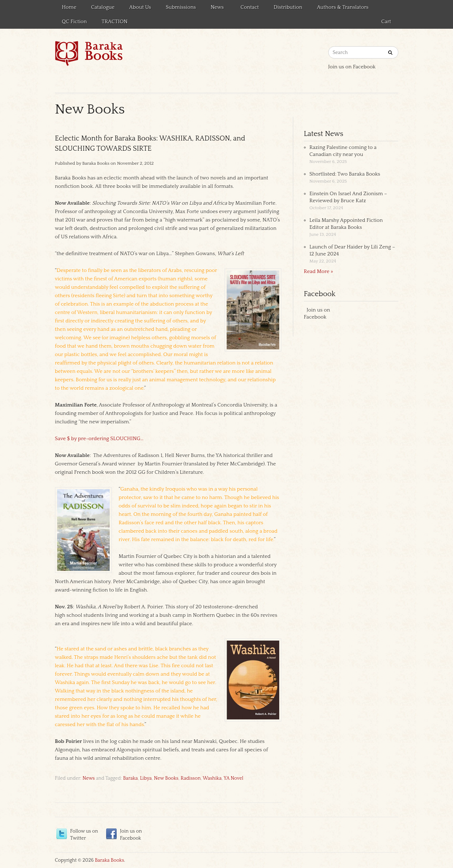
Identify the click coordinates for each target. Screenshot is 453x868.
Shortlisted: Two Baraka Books (345, 174)
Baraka (130, 778)
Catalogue (103, 7)
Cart (386, 22)
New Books (166, 778)
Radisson (191, 778)
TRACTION (115, 22)
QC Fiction (74, 22)
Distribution (288, 7)
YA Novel (233, 778)
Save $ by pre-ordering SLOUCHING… (99, 439)
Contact (250, 7)
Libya (146, 778)
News (216, 8)
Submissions (181, 7)
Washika (212, 778)
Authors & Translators (343, 7)
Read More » (318, 271)
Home (69, 7)
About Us (140, 7)
